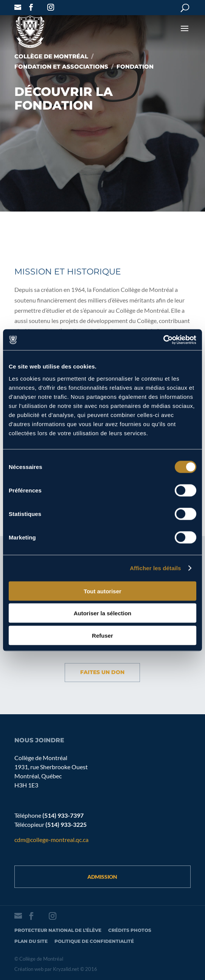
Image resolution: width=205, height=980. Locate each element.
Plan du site (31, 941)
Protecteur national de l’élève (58, 930)
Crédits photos (130, 930)
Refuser (102, 635)
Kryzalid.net (66, 969)
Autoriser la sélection (103, 613)
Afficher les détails (155, 568)
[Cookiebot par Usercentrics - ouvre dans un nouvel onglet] (163, 340)
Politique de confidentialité (94, 941)
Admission (102, 877)
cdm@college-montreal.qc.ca (51, 840)
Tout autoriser (102, 591)
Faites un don (102, 672)
